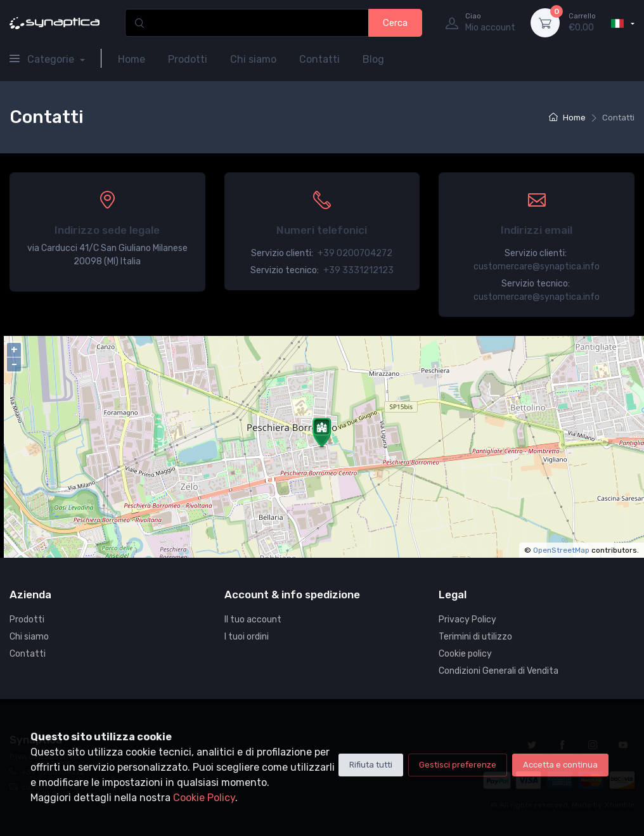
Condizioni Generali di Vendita (499, 671)
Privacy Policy (467, 620)
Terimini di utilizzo (475, 637)
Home (132, 59)
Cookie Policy (204, 798)
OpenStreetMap (561, 550)
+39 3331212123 (358, 270)
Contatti (319, 59)
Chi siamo (253, 59)
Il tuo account (253, 620)
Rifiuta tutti (371, 765)
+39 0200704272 (355, 253)
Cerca (395, 23)
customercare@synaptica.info (537, 267)
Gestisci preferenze (458, 765)
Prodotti (188, 59)
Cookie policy (465, 654)
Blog (373, 59)
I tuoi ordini (247, 637)
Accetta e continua (560, 765)
